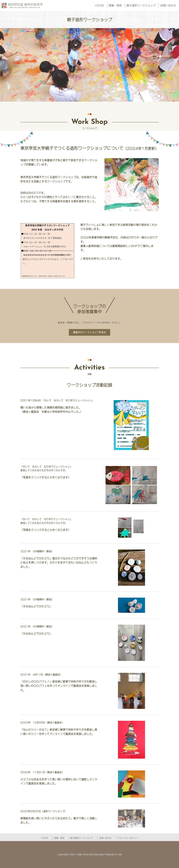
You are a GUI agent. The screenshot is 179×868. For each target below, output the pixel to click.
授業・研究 (115, 5)
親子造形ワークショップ (141, 5)
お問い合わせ (168, 5)
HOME (100, 5)
